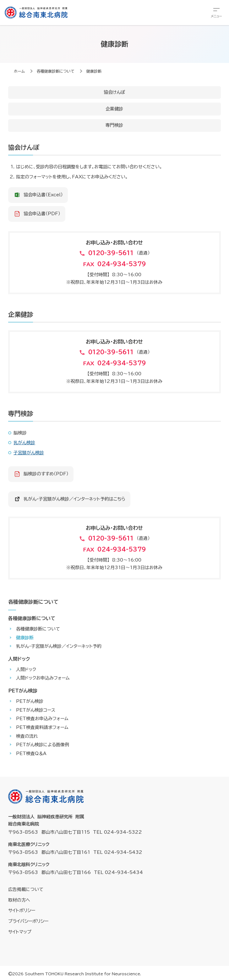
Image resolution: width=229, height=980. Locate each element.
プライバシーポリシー (28, 921)
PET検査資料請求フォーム (42, 727)
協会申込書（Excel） (43, 195)
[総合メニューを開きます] (216, 13)
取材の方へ (19, 900)
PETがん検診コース (36, 710)
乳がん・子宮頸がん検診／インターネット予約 (59, 646)
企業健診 (114, 109)
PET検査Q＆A (31, 753)
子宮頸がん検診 (29, 453)
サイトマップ (20, 932)
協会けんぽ (114, 92)
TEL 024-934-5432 (118, 852)
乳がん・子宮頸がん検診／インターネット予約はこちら (74, 499)
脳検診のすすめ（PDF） (46, 474)
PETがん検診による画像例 (43, 745)
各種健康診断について (56, 71)
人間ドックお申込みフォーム (43, 678)
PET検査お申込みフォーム (42, 719)
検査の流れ (27, 736)
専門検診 (114, 125)
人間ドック (26, 669)
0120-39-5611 (111, 253)
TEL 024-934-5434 (118, 872)
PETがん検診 (30, 701)
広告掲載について (26, 889)
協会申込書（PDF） (42, 214)
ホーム (19, 71)
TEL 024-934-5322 (117, 832)
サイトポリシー (22, 910)
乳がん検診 (24, 443)
